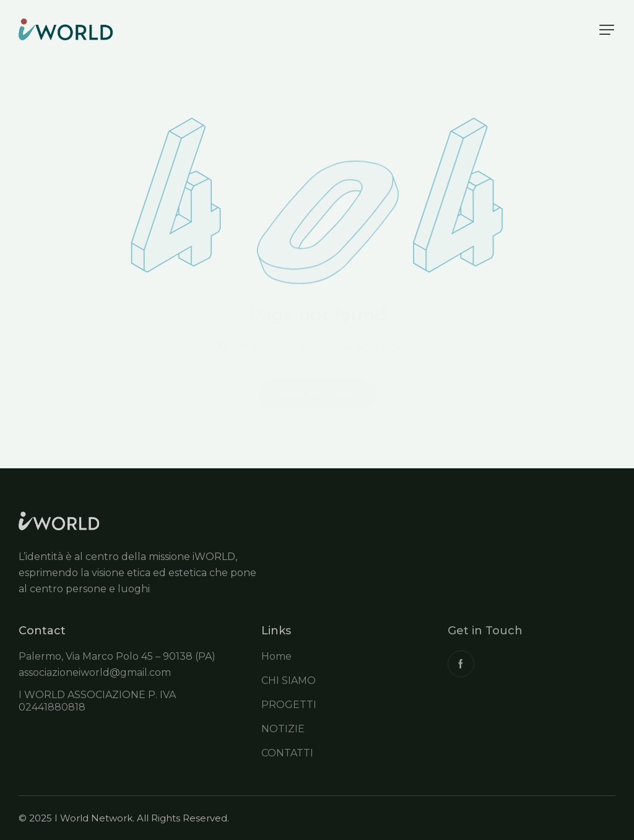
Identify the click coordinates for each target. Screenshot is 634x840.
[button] (607, 30)
